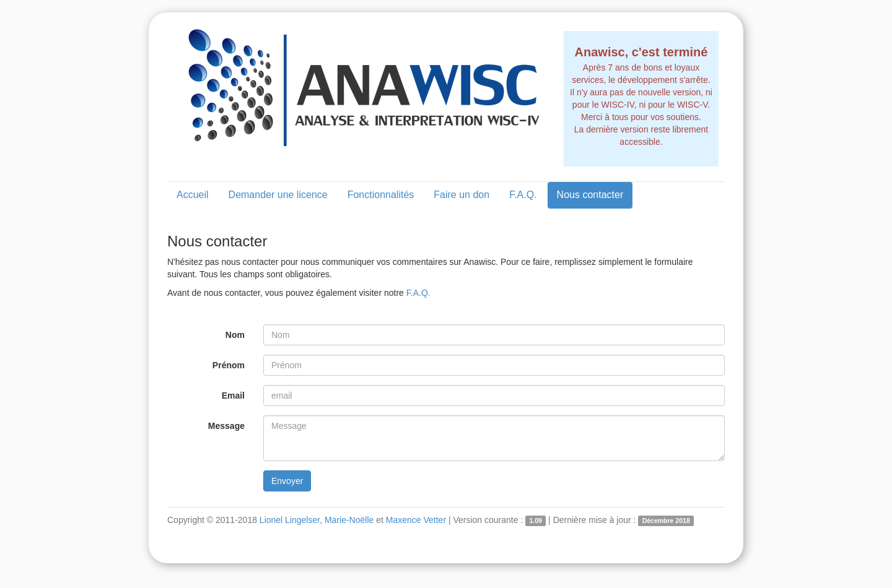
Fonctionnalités (381, 195)
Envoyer (287, 481)
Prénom (229, 365)
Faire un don (461, 195)
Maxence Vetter (416, 520)
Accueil (193, 195)
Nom (235, 335)
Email (233, 396)
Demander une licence (278, 195)
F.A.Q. (523, 195)
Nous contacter (590, 195)
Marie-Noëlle (349, 520)
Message (226, 426)
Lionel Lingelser (290, 520)
